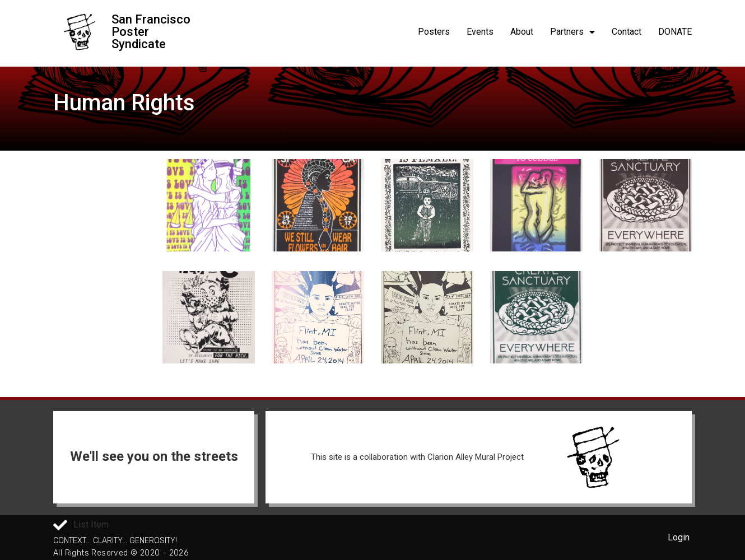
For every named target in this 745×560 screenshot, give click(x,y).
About (522, 32)
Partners (572, 32)
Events (480, 32)
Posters (434, 32)
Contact (627, 32)
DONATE (675, 32)
